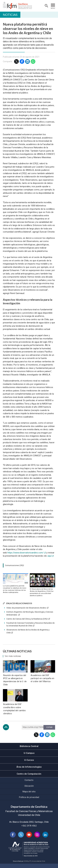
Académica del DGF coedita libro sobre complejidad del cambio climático (14, 713)
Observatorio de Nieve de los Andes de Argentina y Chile (28, 631)
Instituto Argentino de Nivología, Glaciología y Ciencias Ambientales (30, 613)
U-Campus (29, 757)
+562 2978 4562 (29, 830)
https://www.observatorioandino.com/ (26, 553)
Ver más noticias (13, 656)
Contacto (29, 784)
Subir (6, 731)
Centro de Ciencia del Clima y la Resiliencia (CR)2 (27, 619)
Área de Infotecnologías (29, 771)
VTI (30, 865)
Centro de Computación (29, 778)
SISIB (26, 865)
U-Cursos (29, 764)
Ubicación (29, 790)
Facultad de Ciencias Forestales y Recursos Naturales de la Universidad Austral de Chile (30, 624)
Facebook (22, 61)
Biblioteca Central (29, 750)
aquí (49, 556)
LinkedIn (27, 61)
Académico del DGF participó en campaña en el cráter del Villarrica (42, 681)
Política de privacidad (29, 801)
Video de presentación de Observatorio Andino (26, 608)
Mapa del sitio (29, 796)
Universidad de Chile (38, 865)
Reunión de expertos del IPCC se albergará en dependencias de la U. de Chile (15, 682)
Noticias (10, 15)
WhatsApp (33, 61)
